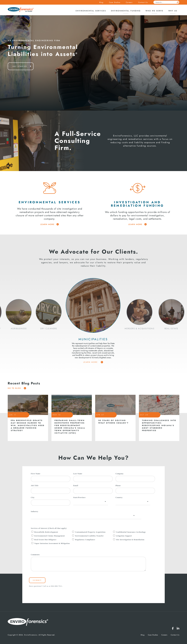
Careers (129, 2)
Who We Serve (154, 11)
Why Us (173, 11)
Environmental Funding (126, 11)
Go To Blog (17, 388)
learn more (50, 224)
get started (20, 66)
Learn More (93, 362)
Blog (101, 2)
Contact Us (143, 2)
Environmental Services (91, 11)
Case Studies (115, 2)
